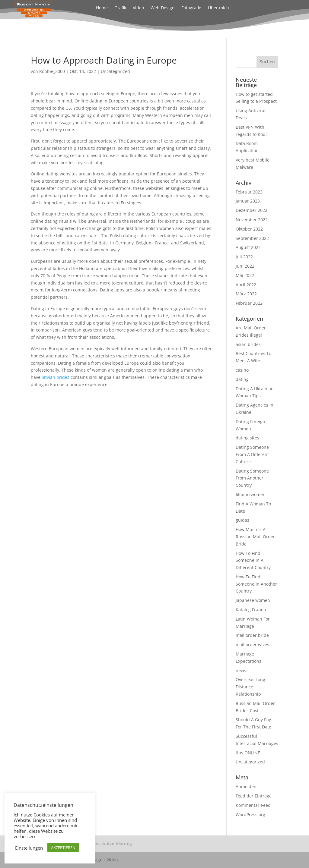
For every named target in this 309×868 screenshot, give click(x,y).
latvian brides (56, 377)
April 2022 (246, 285)
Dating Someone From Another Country (252, 478)
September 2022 (252, 238)
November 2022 (252, 220)
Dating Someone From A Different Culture (252, 454)
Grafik (120, 8)
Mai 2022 (245, 275)
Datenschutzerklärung (109, 843)
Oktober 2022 (249, 229)
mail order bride (252, 635)
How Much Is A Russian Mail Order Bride (255, 537)
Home (102, 8)
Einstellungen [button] (29, 848)
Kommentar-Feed (253, 805)
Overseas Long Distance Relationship (250, 687)
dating (242, 379)
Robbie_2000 (52, 71)
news (241, 670)
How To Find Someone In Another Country (256, 584)
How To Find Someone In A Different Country (253, 560)
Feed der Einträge (254, 796)
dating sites (247, 438)
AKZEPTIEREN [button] (63, 848)
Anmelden (246, 786)
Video (138, 8)
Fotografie (191, 8)
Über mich (218, 8)
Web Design (163, 8)
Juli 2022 (244, 257)
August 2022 (248, 247)
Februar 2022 (249, 303)
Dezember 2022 (252, 210)
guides (242, 520)
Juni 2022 (245, 266)
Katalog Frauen (251, 610)
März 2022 (246, 294)
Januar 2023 (248, 201)
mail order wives (252, 645)
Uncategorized (115, 71)
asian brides (248, 344)
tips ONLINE (248, 753)
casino (242, 370)
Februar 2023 (249, 192)
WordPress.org (250, 815)
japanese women (253, 600)
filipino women (251, 494)
